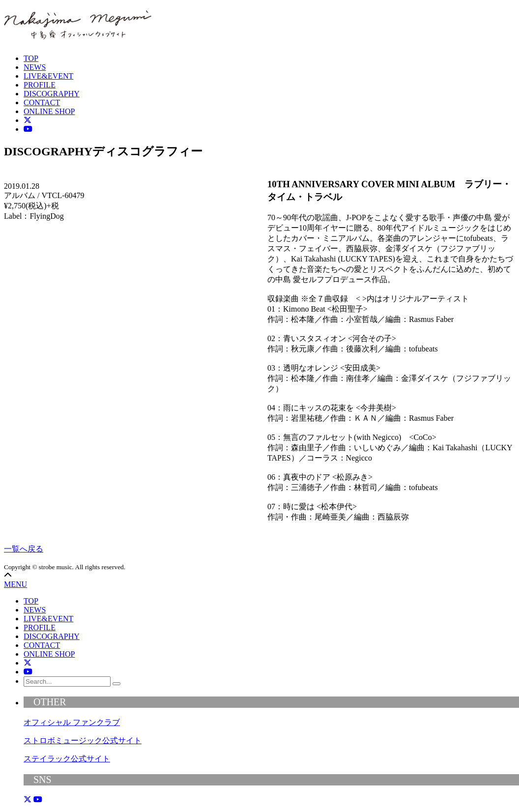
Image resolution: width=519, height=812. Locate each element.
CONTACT (42, 102)
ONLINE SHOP (49, 111)
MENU (15, 584)
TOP (31, 58)
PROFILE (40, 85)
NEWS (35, 67)
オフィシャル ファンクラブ (72, 722)
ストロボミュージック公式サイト (83, 740)
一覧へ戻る (24, 549)
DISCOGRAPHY (52, 94)
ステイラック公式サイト (67, 759)
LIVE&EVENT (48, 76)
